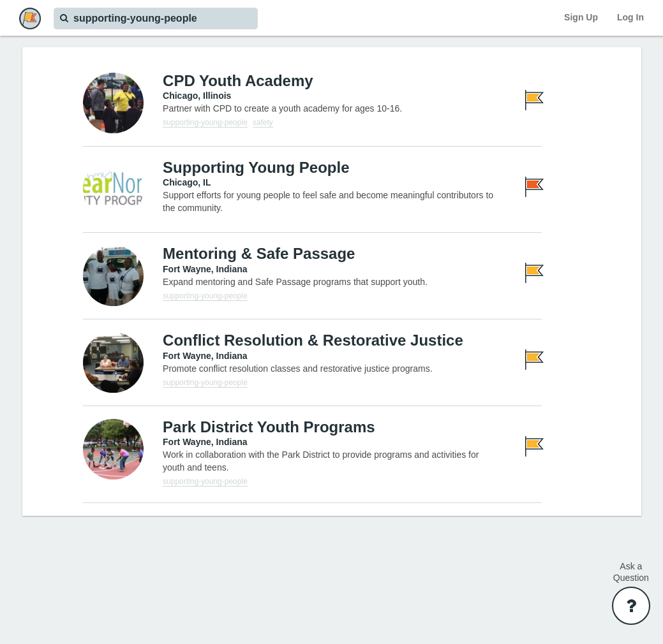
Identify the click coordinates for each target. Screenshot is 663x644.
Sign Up (581, 17)
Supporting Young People (256, 167)
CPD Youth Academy (238, 81)
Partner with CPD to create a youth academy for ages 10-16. (282, 108)
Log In (630, 17)
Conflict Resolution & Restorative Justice (313, 340)
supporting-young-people (205, 122)
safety (263, 122)
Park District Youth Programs (269, 427)
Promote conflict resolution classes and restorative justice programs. (298, 369)
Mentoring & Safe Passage (259, 253)
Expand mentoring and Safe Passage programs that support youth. (295, 282)
